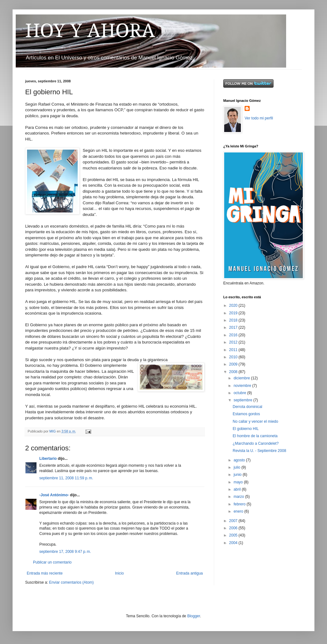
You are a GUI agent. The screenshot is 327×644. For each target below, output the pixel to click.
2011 (234, 350)
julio (238, 467)
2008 (234, 372)
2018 (234, 320)
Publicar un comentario (52, 562)
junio (238, 475)
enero (239, 511)
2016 (234, 335)
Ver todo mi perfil (259, 118)
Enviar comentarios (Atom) (71, 582)
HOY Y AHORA (90, 30)
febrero (240, 504)
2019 (234, 313)
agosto (240, 460)
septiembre (244, 400)
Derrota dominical (247, 407)
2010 (234, 357)
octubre (240, 393)
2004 (234, 543)
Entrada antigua (189, 573)
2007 (234, 521)
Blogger (194, 616)
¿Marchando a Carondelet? (256, 443)
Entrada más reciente (45, 573)
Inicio (119, 573)
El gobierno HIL (246, 429)
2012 (234, 342)
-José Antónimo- (54, 495)
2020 (234, 305)
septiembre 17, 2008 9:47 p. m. (65, 552)
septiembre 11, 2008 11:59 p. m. (66, 478)
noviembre (243, 386)
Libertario (48, 459)
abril (238, 489)
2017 (234, 328)
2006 (234, 528)
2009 (234, 364)
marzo (239, 497)
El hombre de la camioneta (255, 436)
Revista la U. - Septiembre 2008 (259, 451)
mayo (239, 482)
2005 (234, 535)
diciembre (242, 378)
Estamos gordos (246, 414)
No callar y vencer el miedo (255, 421)
